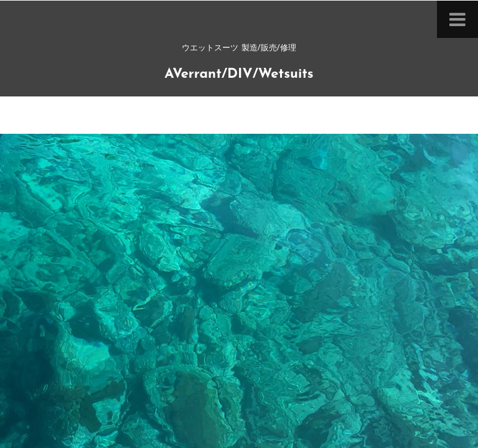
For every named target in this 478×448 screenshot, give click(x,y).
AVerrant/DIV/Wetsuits (239, 74)
